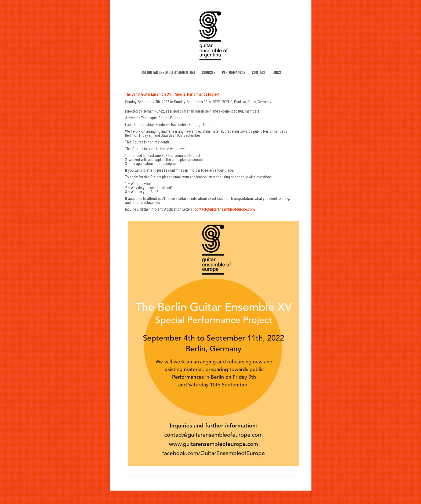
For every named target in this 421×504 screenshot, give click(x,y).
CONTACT (259, 72)
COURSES (209, 72)
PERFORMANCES (234, 72)
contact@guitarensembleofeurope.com (225, 209)
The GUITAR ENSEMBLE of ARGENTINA (168, 72)
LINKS (277, 72)
